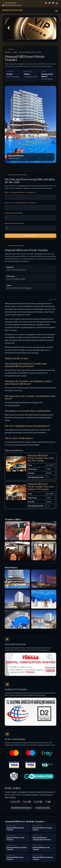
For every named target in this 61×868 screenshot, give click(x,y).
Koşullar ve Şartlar (43, 808)
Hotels (15, 52)
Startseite (8, 52)
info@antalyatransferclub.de (12, 5)
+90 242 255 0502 (9, 3)
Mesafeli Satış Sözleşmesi (21, 808)
